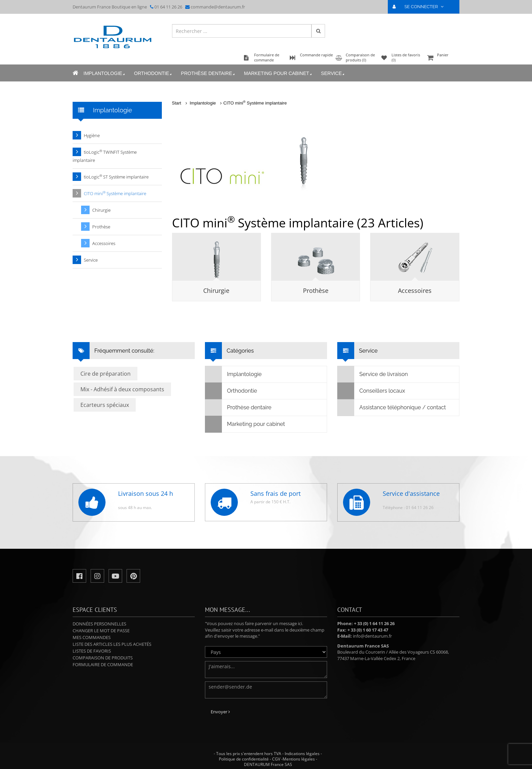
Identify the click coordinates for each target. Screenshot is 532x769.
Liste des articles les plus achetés (112, 644)
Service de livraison (373, 374)
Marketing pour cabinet (278, 73)
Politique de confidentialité (244, 759)
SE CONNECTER (421, 7)
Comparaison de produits (103, 658)
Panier (442, 58)
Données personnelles (99, 624)
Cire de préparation (106, 374)
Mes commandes (92, 637)
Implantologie (105, 73)
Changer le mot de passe (101, 631)
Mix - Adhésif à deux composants (122, 389)
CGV (276, 759)
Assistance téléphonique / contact (392, 408)
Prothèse (316, 290)
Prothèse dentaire (208, 73)
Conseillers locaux (371, 391)
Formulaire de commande (103, 664)
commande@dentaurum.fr (218, 7)
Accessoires (415, 290)
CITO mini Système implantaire (255, 103)
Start (177, 103)
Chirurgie (216, 290)
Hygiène (92, 135)
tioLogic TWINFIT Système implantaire (105, 156)
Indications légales (302, 754)
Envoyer (220, 712)
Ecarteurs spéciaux (105, 405)
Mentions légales (299, 759)
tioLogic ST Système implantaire (116, 177)
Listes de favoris (92, 651)
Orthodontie (153, 73)
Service (333, 73)
